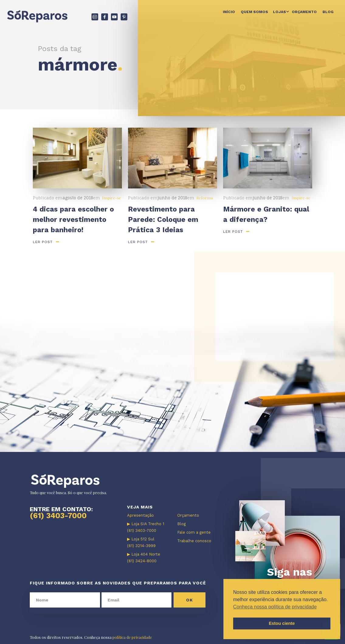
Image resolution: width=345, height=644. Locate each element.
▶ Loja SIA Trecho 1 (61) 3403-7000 (146, 527)
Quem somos (254, 12)
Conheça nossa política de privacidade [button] (275, 607)
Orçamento (304, 12)
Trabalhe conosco (194, 541)
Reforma (205, 198)
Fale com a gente (194, 532)
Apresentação (140, 515)
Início (229, 12)
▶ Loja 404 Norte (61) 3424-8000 (144, 558)
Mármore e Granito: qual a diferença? (266, 214)
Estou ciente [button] (282, 623)
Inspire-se (112, 198)
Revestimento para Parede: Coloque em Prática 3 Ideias (163, 220)
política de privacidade (132, 637)
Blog (328, 12)
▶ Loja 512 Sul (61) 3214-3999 (141, 542)
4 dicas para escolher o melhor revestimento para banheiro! (73, 220)
